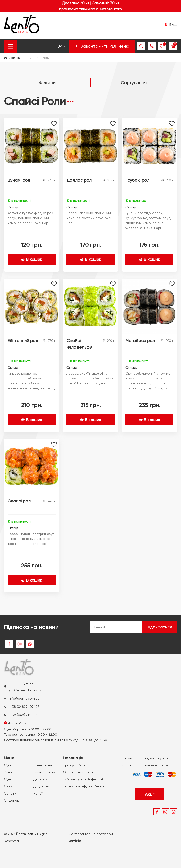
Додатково (42, 786)
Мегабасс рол (140, 340)
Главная (12, 58)
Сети (8, 786)
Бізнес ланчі (43, 765)
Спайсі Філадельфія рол (79, 347)
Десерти (40, 779)
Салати (10, 793)
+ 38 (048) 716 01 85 (22, 715)
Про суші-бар (74, 765)
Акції (150, 794)
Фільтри (47, 83)
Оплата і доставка (78, 772)
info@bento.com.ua (22, 698)
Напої (38, 793)
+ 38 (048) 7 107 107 (22, 707)
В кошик (32, 259)
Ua (62, 46)
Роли (8, 772)
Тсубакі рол (137, 180)
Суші (8, 779)
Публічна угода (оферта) (83, 779)
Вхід (171, 24)
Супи (8, 765)
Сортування (134, 83)
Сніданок (11, 800)
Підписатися (159, 627)
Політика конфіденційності (84, 786)
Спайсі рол (19, 501)
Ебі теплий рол (23, 340)
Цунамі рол (19, 180)
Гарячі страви (45, 772)
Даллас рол (79, 180)
